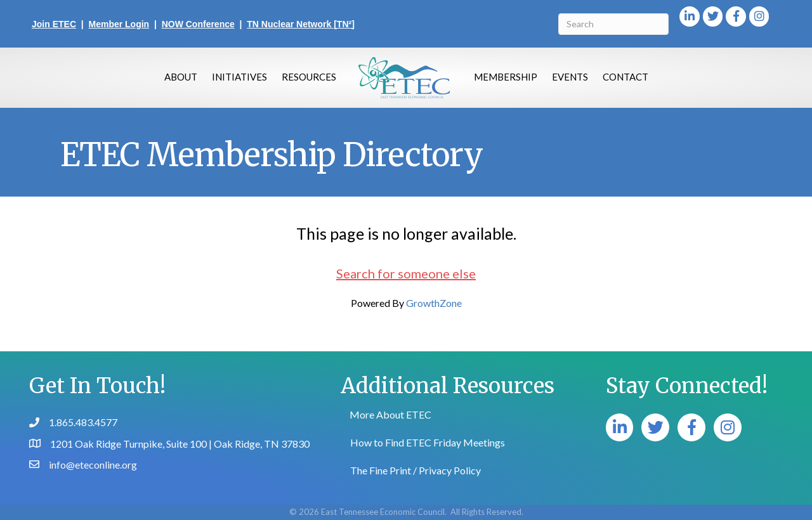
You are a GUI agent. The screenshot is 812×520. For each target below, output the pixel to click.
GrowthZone (434, 303)
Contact (625, 77)
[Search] (613, 24)
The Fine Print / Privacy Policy (416, 470)
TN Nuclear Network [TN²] (301, 24)
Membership (506, 77)
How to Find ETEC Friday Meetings (428, 442)
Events (570, 77)
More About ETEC (390, 414)
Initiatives (239, 77)
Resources (309, 77)
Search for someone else (406, 273)
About (181, 77)
